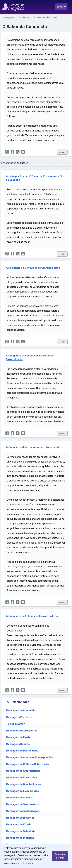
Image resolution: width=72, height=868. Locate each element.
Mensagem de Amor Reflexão (23, 771)
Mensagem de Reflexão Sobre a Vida (28, 764)
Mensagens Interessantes (22, 731)
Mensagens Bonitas (18, 744)
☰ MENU (61, 7)
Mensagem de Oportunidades (24, 784)
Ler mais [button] (28, 863)
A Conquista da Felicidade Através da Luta (32, 616)
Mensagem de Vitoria (19, 825)
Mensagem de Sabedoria (21, 831)
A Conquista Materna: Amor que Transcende (33, 447)
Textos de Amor (15, 724)
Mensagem (23, 17)
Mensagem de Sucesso (20, 798)
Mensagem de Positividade (22, 751)
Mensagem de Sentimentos (22, 804)
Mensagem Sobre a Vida (20, 818)
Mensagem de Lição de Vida (22, 791)
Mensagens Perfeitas (19, 717)
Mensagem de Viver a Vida (22, 778)
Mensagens (8, 17)
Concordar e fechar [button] (60, 856)
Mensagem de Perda (18, 737)
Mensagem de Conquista (21, 710)
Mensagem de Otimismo (45, 17)
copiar (62, 152)
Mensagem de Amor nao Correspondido (30, 757)
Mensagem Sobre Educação (23, 811)
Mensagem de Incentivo (20, 838)
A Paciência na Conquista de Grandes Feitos (33, 268)
